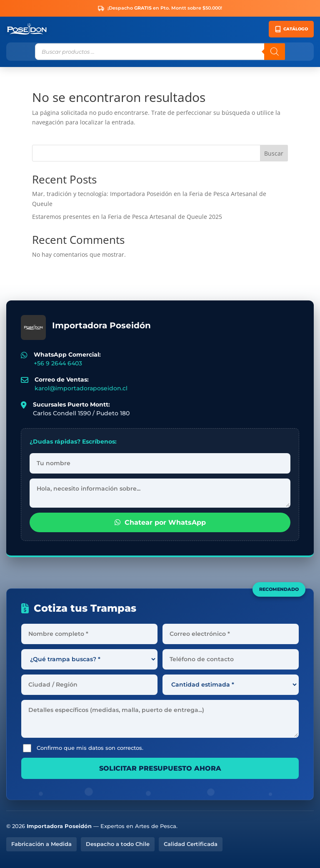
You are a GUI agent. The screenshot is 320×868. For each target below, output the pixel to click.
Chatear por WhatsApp (160, 522)
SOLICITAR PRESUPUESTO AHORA (160, 768)
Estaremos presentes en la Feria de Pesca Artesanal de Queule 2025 (127, 217)
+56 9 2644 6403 (58, 363)
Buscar (274, 153)
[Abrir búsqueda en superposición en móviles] (160, 52)
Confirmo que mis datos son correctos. (83, 748)
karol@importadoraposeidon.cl (81, 388)
